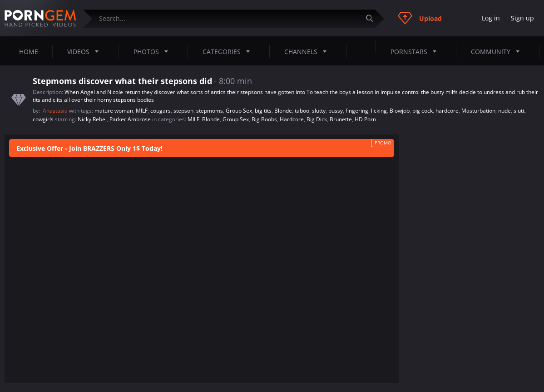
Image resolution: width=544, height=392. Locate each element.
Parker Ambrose (130, 119)
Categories (229, 51)
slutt (519, 111)
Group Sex (239, 111)
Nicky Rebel (92, 119)
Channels (308, 51)
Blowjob (400, 111)
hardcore (447, 111)
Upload (420, 18)
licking (379, 111)
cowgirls (43, 119)
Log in (491, 18)
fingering (357, 111)
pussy (336, 111)
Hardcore (292, 119)
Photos (153, 51)
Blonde (283, 111)
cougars (161, 111)
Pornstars (416, 51)
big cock (423, 111)
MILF (142, 111)
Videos (86, 51)
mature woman (114, 111)
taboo (302, 111)
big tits (263, 111)
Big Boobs (264, 119)
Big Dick (317, 119)
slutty (319, 111)
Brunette (341, 119)
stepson (183, 111)
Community (498, 51)
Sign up (522, 18)
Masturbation (478, 111)
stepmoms (210, 111)
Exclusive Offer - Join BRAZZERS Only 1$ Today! (89, 148)
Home (29, 52)
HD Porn (365, 119)
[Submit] (373, 18)
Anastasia (56, 111)
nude (504, 111)
